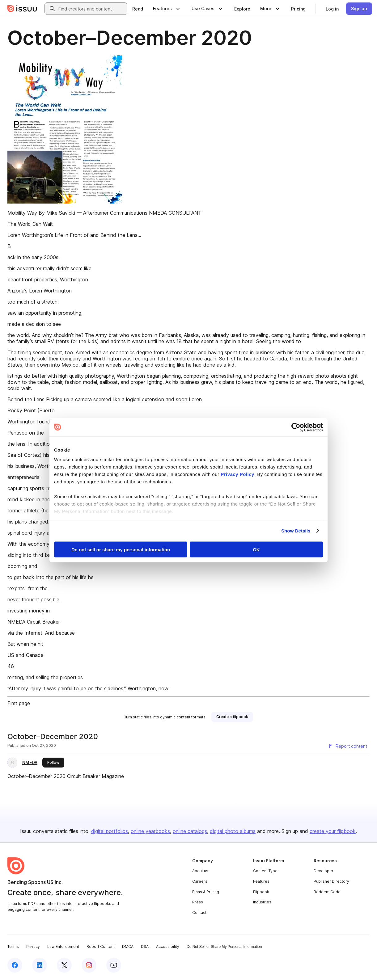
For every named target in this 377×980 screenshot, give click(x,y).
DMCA (128, 946)
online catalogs (190, 831)
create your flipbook (333, 831)
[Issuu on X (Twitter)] (64, 965)
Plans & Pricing (206, 892)
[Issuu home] (22, 9)
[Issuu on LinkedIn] (40, 965)
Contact (199, 913)
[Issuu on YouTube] (114, 965)
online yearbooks (150, 831)
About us (200, 871)
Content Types (266, 871)
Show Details (296, 531)
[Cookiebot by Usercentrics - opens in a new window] (296, 427)
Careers (200, 881)
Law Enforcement (63, 946)
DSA (145, 946)
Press (198, 902)
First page (19, 703)
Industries (262, 902)
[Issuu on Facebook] (15, 965)
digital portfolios (110, 831)
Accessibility (168, 946)
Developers (325, 871)
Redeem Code (327, 892)
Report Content (101, 946)
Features (261, 881)
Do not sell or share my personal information (121, 549)
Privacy (33, 946)
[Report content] (348, 746)
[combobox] (91, 9)
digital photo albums (233, 831)
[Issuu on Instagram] (89, 965)
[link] (138, 9)
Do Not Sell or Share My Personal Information (224, 947)
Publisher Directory (331, 881)
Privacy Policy (237, 474)
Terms (13, 946)
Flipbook (261, 892)
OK (256, 549)
